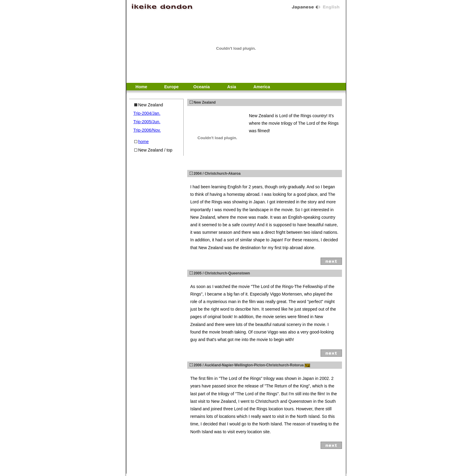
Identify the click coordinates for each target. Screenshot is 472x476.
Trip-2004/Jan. (147, 113)
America (262, 87)
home (143, 142)
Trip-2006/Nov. (147, 130)
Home (141, 87)
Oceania (201, 87)
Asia (232, 87)
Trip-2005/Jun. (147, 122)
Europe (171, 87)
